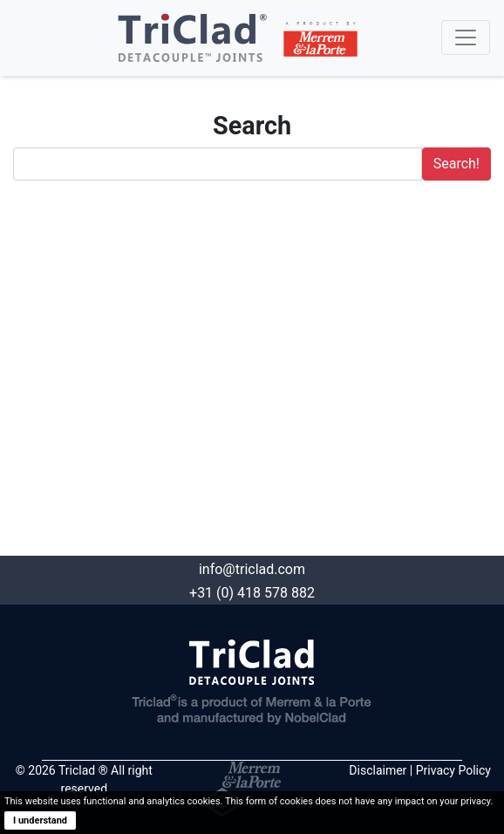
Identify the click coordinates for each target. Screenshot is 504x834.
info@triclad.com (252, 569)
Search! (456, 164)
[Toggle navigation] (466, 38)
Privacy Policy (453, 770)
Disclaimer (378, 770)
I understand (40, 820)
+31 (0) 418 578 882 (252, 593)
